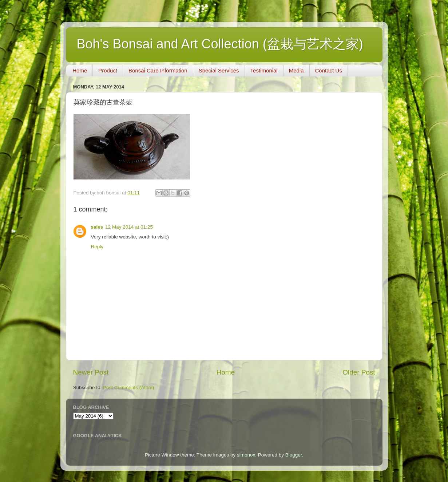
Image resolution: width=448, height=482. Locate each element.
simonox (246, 455)
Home (80, 70)
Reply (97, 247)
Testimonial (264, 70)
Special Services (219, 70)
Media (296, 70)
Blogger (294, 455)
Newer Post (91, 372)
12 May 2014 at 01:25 (129, 227)
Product (108, 70)
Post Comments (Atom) (128, 388)
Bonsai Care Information (158, 70)
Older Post (359, 372)
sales (97, 227)
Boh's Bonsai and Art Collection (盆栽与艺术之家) (220, 44)
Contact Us (329, 70)
